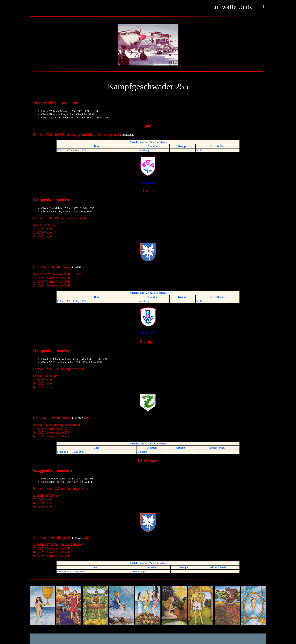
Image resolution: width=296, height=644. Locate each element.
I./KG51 (77, 267)
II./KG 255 (148, 321)
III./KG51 (78, 538)
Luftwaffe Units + (238, 7)
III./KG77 (78, 418)
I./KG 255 (148, 170)
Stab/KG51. (127, 135)
